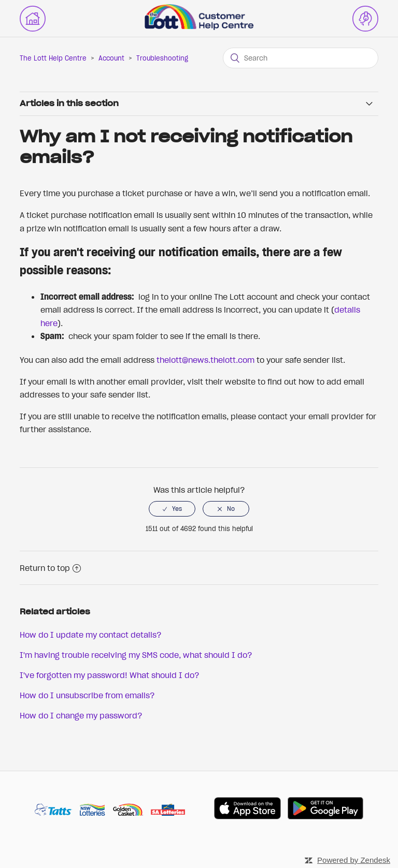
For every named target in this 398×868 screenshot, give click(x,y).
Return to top (50, 568)
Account (111, 58)
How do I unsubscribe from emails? (87, 695)
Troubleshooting (162, 58)
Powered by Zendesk (354, 860)
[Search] (301, 58)
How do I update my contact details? (91, 635)
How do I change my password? (81, 715)
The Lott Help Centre (53, 58)
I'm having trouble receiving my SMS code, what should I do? (136, 655)
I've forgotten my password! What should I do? (110, 675)
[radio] (172, 509)
